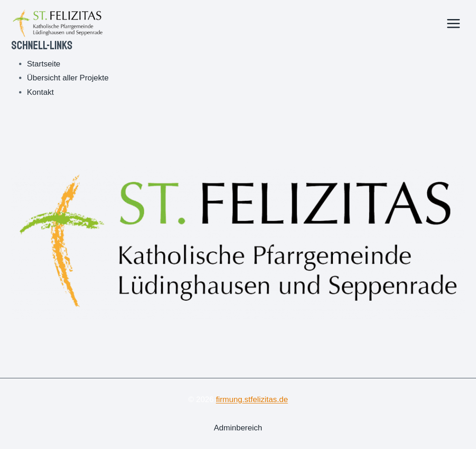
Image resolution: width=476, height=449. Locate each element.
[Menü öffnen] (453, 23)
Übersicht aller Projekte (68, 78)
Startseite (44, 64)
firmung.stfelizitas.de (252, 399)
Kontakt (40, 92)
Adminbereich (238, 428)
